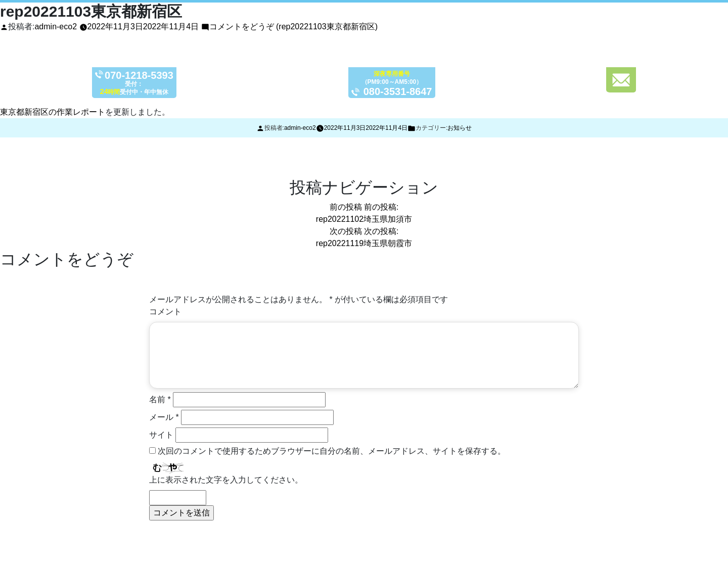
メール (164, 417)
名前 (160, 399)
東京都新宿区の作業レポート (53, 112)
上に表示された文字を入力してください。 (226, 480)
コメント (165, 312)
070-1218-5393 (146, 76)
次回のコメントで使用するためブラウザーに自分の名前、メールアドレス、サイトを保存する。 (332, 451)
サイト (161, 435)
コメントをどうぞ (293, 27)
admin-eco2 (56, 27)
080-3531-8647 (405, 93)
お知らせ (460, 128)
